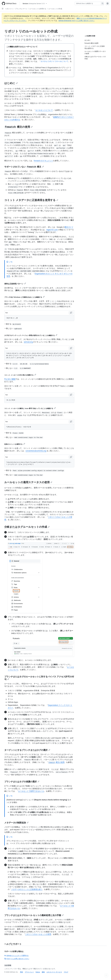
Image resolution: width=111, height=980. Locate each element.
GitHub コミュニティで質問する (16, 955)
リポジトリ (9, 9)
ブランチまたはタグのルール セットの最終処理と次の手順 (34, 915)
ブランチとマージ (21, 9)
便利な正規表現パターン (15, 284)
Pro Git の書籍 (10, 379)
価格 (43, 972)
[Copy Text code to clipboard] (71, 313)
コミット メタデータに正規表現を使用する (31, 200)
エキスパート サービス (54, 972)
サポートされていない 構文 (24, 167)
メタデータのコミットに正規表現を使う (27, 889)
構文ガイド (69, 227)
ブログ (66, 972)
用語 (22, 972)
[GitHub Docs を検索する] (88, 3)
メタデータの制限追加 (16, 823)
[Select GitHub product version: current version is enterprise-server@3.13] (35, 4)
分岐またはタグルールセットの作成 (27, 527)
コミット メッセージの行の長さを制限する (20, 375)
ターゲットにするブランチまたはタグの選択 (27, 750)
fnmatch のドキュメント (43, 161)
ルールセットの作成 (55, 9)
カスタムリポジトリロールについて (54, 61)
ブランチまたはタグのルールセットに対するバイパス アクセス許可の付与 (39, 678)
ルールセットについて (44, 110)
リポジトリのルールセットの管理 (38, 934)
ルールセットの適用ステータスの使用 (28, 482)
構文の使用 (18, 127)
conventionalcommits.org (36, 451)
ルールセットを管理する (38, 9)
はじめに (11, 83)
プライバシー (29, 972)
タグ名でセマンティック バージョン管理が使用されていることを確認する (31, 335)
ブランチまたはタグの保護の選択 (22, 782)
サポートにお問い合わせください (17, 959)
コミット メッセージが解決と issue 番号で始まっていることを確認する (30, 408)
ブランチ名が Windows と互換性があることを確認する (24, 297)
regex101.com (52, 230)
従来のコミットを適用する (15, 444)
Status (38, 972)
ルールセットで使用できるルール (31, 791)
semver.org (28, 342)
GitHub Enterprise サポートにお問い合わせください (76, 21)
